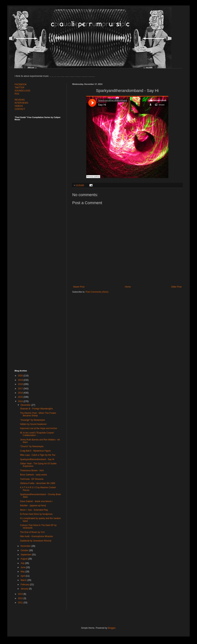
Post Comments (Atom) (97, 292)
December (26, 405)
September (26, 555)
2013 (21, 594)
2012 (21, 598)
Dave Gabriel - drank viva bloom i (36, 501)
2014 (21, 401)
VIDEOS (19, 106)
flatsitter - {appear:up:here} (33, 506)
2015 (21, 397)
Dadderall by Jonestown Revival (36, 541)
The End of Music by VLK (32, 532)
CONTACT (20, 109)
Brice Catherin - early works (33, 475)
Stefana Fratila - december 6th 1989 (38, 483)
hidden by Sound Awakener (33, 424)
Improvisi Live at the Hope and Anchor (39, 428)
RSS (17, 94)
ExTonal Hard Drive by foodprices (36, 514)
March (24, 580)
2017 (21, 389)
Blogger (112, 628)
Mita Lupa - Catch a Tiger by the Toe (38, 455)
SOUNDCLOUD (22, 91)
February (25, 585)
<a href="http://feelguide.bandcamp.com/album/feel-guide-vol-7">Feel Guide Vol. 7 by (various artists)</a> (40, 161)
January (25, 589)
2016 (21, 393)
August (24, 559)
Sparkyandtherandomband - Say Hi (37, 459)
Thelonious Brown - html (32, 471)
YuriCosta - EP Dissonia (32, 479)
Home (128, 287)
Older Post (176, 287)
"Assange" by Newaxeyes (33, 420)
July (23, 563)
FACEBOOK (21, 84)
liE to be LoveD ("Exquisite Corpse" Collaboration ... (37, 434)
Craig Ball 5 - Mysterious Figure (35, 451)
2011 (21, 603)
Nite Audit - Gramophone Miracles (36, 536)
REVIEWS (20, 100)
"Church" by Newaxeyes (32, 446)
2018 (21, 384)
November (26, 546)
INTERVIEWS (21, 103)
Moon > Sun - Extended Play (34, 510)
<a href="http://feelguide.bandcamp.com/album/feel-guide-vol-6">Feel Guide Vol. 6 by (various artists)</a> (40, 241)
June (23, 567)
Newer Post (79, 287)
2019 (21, 380)
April (23, 576)
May (23, 572)
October (25, 550)
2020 (21, 376)
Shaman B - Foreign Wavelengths (36, 409)
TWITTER (19, 88)
